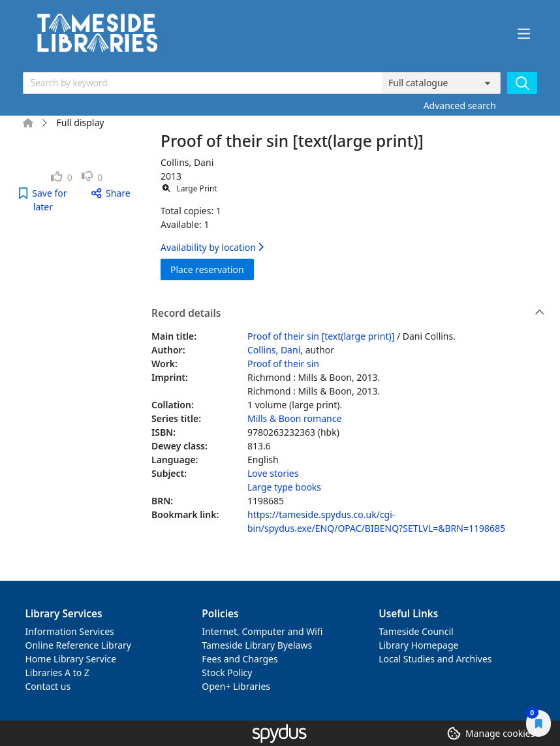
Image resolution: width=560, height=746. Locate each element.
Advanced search (460, 105)
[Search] (522, 83)
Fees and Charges (240, 659)
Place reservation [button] (212, 269)
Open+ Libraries (236, 686)
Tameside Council (416, 631)
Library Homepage (418, 645)
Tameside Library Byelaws (257, 645)
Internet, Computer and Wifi (262, 631)
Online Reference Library (78, 645)
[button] (43, 200)
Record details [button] (348, 314)
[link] (62, 177)
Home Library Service (71, 659)
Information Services (70, 631)
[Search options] (441, 83)
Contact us (48, 686)
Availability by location (212, 247)
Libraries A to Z (57, 673)
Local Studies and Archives (435, 659)
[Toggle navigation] (524, 34)
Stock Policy (227, 673)
